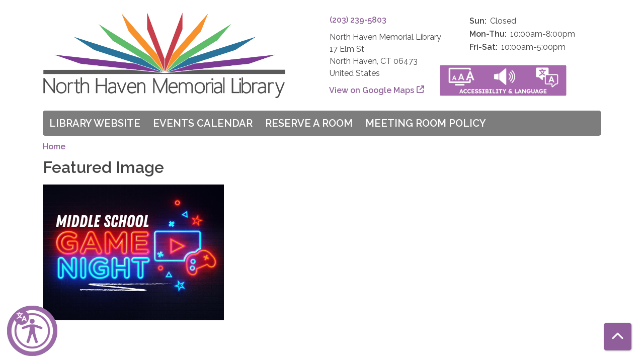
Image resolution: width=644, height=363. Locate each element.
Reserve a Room (309, 123)
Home (54, 147)
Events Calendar (203, 123)
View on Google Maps (372, 90)
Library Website (95, 123)
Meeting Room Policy (426, 123)
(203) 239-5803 (358, 20)
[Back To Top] (618, 337)
